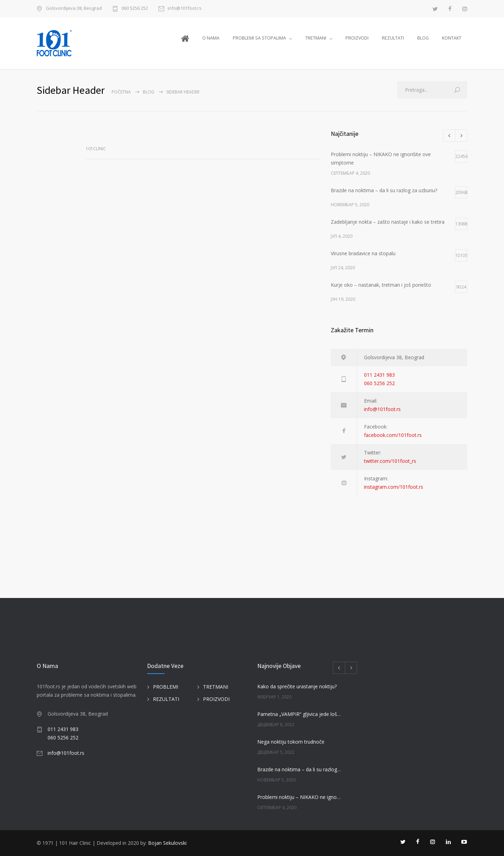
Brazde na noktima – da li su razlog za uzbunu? (300, 769)
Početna (121, 92)
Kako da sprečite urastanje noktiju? (297, 686)
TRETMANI (316, 38)
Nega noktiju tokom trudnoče (291, 742)
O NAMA (211, 38)
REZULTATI (393, 38)
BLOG (423, 38)
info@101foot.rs (185, 9)
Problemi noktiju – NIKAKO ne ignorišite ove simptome (300, 797)
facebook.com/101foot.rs (393, 435)
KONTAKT (452, 38)
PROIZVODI (357, 38)
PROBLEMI (166, 687)
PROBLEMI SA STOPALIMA (259, 38)
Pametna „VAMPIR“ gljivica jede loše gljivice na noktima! (300, 714)
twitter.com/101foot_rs (390, 461)
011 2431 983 (379, 375)
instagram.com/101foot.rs (394, 487)
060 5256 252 (135, 9)
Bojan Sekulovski (167, 843)
